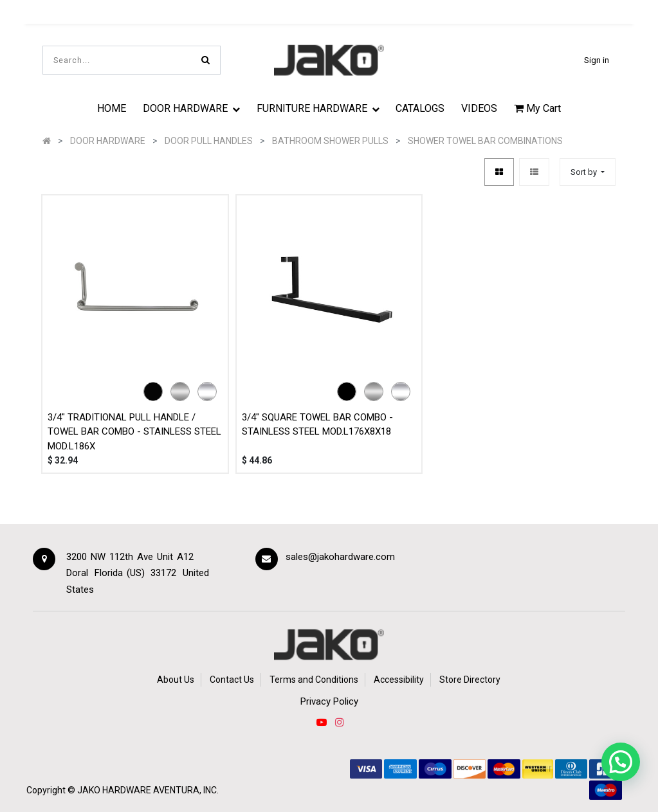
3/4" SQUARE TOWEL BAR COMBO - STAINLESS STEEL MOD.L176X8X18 (317, 425)
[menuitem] (112, 108)
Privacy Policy (329, 701)
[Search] (206, 60)
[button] (588, 172)
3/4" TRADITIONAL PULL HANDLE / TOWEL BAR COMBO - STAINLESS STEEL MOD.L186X (134, 432)
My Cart (537, 108)
